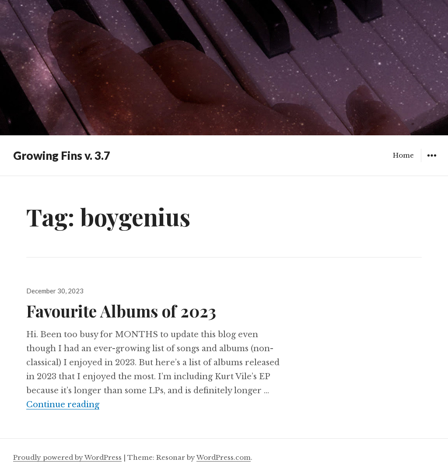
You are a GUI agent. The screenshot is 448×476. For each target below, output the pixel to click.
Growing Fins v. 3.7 (62, 155)
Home (403, 155)
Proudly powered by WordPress (67, 457)
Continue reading (63, 405)
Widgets (432, 162)
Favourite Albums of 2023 (121, 311)
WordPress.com (224, 457)
